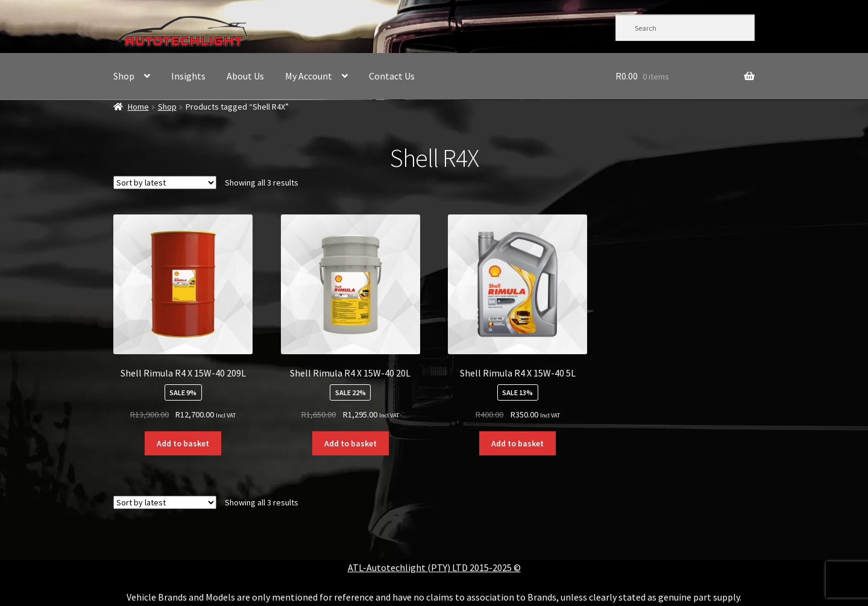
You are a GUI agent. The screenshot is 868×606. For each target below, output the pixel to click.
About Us (245, 76)
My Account (309, 76)
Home (138, 107)
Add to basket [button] (183, 443)
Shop (124, 76)
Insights (188, 76)
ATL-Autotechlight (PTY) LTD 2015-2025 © (434, 567)
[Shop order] (165, 183)
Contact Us (392, 76)
